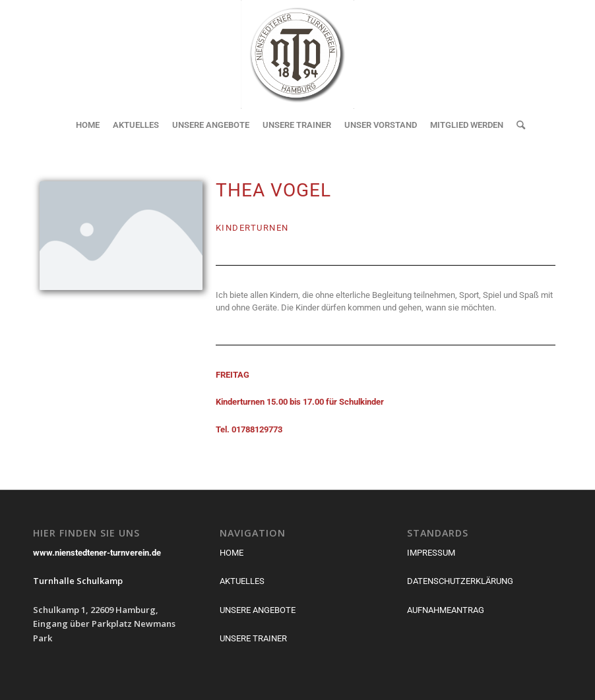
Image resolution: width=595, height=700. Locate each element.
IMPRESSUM (431, 553)
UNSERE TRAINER (253, 638)
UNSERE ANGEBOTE (258, 610)
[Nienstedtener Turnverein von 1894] (297, 54)
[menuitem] (88, 125)
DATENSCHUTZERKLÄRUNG (460, 581)
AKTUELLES (242, 581)
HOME (232, 553)
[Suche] (517, 125)
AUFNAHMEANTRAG (446, 610)
